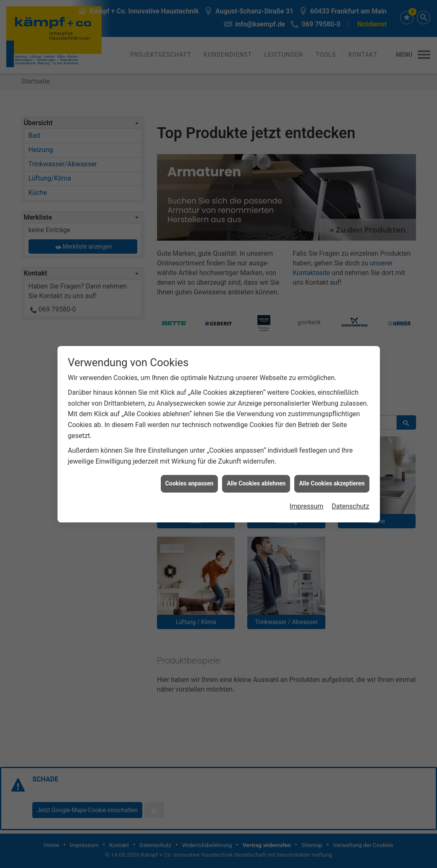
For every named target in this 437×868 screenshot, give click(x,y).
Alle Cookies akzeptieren (332, 468)
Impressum (307, 491)
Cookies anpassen (190, 468)
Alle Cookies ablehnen (256, 468)
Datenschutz (350, 491)
